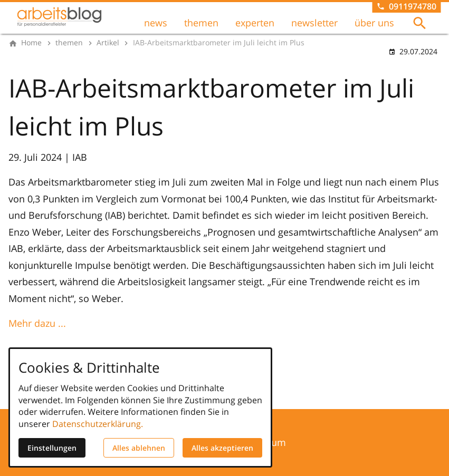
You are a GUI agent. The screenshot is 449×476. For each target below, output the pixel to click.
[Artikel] (108, 43)
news (156, 23)
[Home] (31, 43)
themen (201, 23)
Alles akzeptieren (222, 448)
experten (255, 23)
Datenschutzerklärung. (98, 424)
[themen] (69, 43)
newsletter (314, 23)
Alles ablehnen (139, 448)
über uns (374, 23)
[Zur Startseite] (59, 17)
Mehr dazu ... (37, 323)
